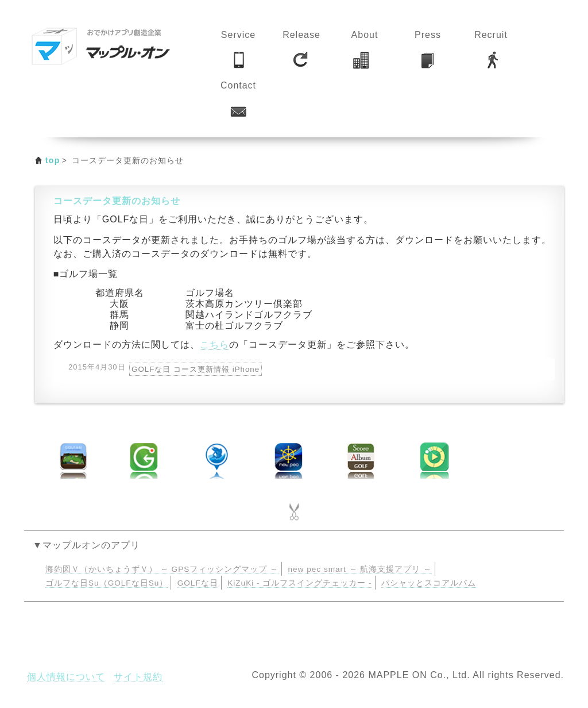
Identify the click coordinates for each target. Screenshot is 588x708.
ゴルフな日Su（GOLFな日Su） (107, 583)
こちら (214, 345)
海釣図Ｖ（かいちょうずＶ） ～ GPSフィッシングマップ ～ (162, 569)
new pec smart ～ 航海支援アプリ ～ (360, 569)
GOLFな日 (198, 583)
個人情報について (66, 677)
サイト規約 (138, 677)
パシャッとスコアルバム (429, 583)
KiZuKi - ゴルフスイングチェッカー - (299, 583)
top (53, 160)
